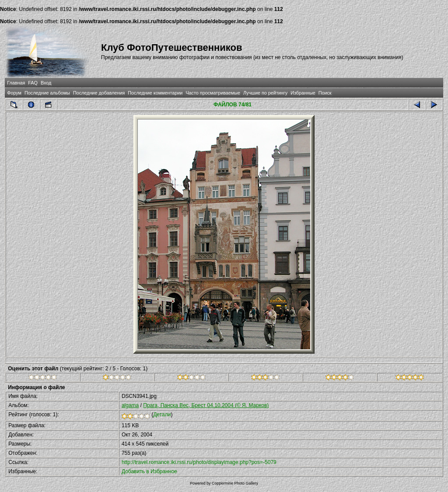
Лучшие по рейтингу (265, 93)
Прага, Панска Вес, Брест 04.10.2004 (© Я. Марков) (206, 405)
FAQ (33, 83)
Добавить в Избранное (149, 471)
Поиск (325, 93)
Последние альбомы (47, 93)
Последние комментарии (155, 93)
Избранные (303, 93)
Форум (14, 93)
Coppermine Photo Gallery (235, 483)
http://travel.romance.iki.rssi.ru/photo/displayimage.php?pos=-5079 (199, 462)
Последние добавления (99, 93)
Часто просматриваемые (213, 93)
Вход (46, 83)
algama (130, 405)
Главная (16, 83)
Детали (162, 415)
